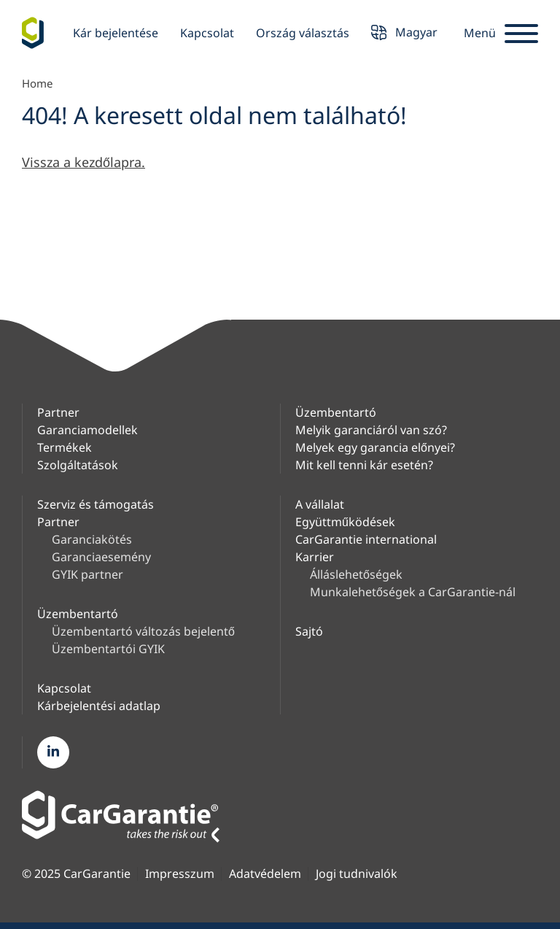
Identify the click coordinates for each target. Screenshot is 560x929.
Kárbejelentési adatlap (99, 706)
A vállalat (320, 504)
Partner (58, 412)
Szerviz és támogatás (96, 504)
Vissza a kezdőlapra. (83, 162)
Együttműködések (345, 522)
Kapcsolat (207, 33)
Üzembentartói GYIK (108, 649)
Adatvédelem (265, 874)
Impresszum (180, 874)
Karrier (315, 557)
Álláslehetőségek (356, 574)
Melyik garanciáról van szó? (371, 430)
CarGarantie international (366, 539)
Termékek (65, 447)
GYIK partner (87, 574)
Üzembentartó (336, 412)
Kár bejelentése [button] (116, 33)
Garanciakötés (92, 539)
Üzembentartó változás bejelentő (143, 631)
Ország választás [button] (303, 33)
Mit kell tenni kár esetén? (364, 465)
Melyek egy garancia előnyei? (375, 447)
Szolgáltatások (78, 465)
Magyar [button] (404, 34)
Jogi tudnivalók (357, 874)
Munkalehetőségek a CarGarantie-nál (413, 592)
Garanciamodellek (87, 430)
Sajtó (309, 631)
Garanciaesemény (101, 557)
